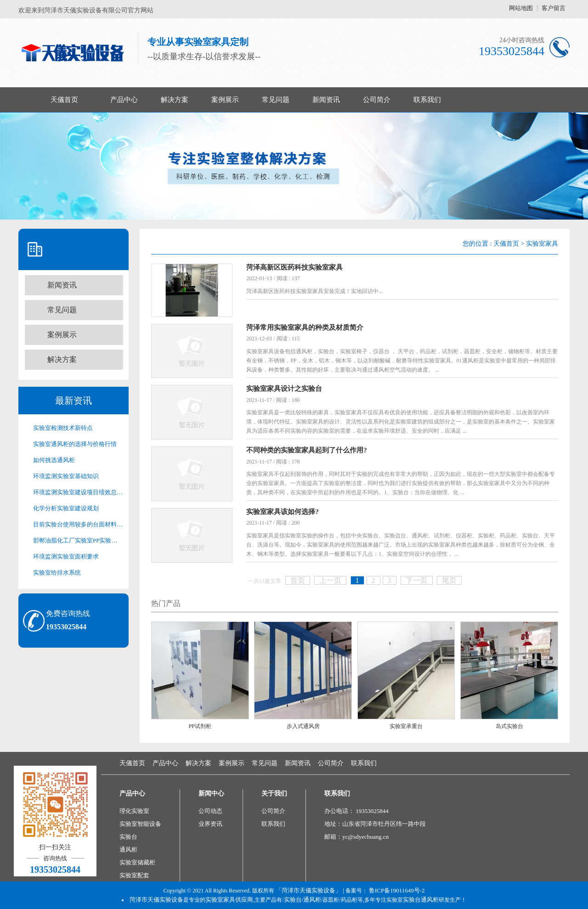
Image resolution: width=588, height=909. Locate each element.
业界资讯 (210, 824)
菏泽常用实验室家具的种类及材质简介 (305, 327)
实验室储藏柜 (137, 862)
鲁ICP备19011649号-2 (397, 890)
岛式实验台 (509, 726)
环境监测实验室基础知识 (66, 476)
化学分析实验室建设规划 (66, 508)
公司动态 (210, 811)
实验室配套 (134, 875)
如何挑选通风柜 (54, 460)
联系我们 (427, 100)
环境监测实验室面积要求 (66, 556)
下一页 (417, 580)
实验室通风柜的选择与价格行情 (75, 444)
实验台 (128, 837)
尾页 (449, 580)
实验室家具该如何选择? (283, 512)
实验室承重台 (406, 726)
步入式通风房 (303, 726)
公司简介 (377, 100)
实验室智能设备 (140, 824)
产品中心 (124, 100)
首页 (298, 580)
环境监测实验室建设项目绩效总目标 (78, 492)
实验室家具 (542, 244)
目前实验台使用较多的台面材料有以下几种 (78, 524)
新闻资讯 (326, 100)
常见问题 (276, 100)
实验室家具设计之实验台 (284, 389)
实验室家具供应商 (229, 900)
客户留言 (554, 8)
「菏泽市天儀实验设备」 (308, 890)
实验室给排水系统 (57, 573)
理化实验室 (134, 811)
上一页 (330, 580)
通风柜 (128, 850)
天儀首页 (64, 100)
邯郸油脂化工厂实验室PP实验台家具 (78, 540)
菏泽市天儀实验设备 (156, 900)
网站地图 (521, 8)
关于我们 (274, 793)
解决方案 (175, 100)
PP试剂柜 (200, 726)
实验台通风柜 (421, 900)
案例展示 (225, 100)
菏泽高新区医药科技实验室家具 (294, 267)
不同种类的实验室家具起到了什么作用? (307, 450)
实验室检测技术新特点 (63, 428)
